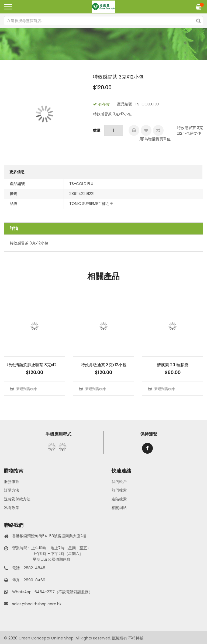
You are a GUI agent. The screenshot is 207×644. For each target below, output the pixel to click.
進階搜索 (119, 499)
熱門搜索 (119, 490)
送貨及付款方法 (17, 499)
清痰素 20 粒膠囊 (173, 365)
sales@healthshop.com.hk (37, 604)
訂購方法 (12, 490)
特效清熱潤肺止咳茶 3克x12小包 (36, 365)
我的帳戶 (119, 482)
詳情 (14, 228)
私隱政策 (12, 508)
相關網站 (119, 508)
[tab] (103, 229)
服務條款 (12, 482)
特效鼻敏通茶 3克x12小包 (104, 365)
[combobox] (103, 21)
